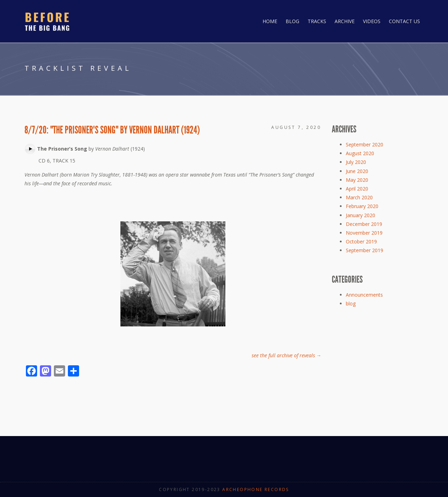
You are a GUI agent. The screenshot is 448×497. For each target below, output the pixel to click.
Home (270, 21)
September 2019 (365, 250)
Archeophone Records (256, 489)
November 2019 (364, 233)
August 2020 (360, 153)
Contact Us (404, 21)
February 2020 (362, 206)
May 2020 (357, 180)
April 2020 (357, 189)
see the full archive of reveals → (286, 355)
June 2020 (357, 171)
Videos (372, 21)
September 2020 (365, 144)
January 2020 (360, 215)
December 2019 (364, 224)
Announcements (364, 295)
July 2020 (356, 162)
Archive (345, 21)
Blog (292, 21)
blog (351, 303)
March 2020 (359, 197)
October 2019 (361, 241)
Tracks (317, 21)
